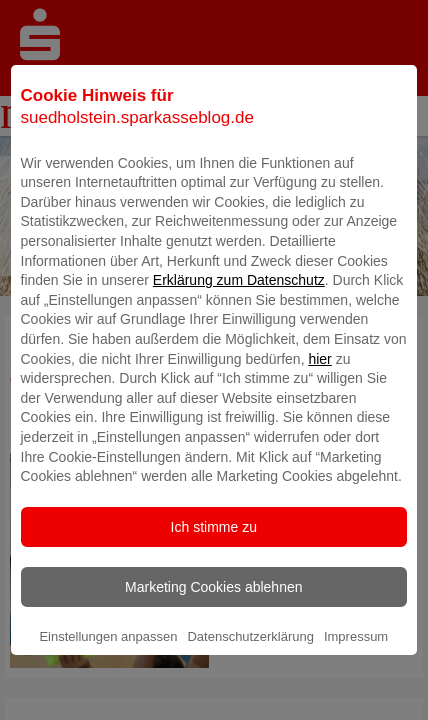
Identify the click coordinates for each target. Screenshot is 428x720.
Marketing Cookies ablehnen (213, 612)
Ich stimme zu (214, 552)
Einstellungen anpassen (108, 661)
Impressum (356, 661)
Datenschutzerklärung (250, 661)
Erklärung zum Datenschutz (239, 306)
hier (319, 384)
